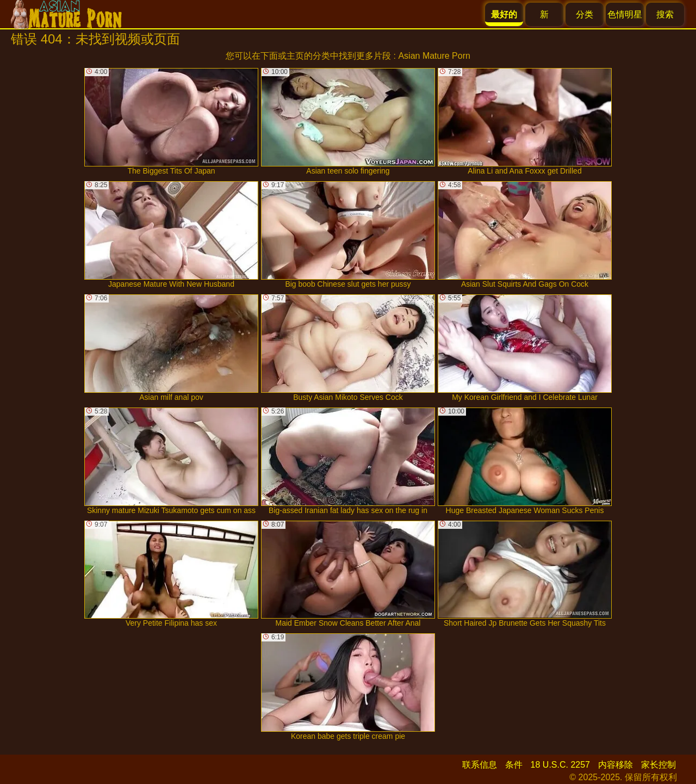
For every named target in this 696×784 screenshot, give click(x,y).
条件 (514, 765)
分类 (585, 14)
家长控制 (658, 765)
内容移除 (616, 765)
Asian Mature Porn (434, 56)
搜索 (665, 14)
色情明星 (625, 14)
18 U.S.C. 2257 (560, 765)
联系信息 (480, 765)
